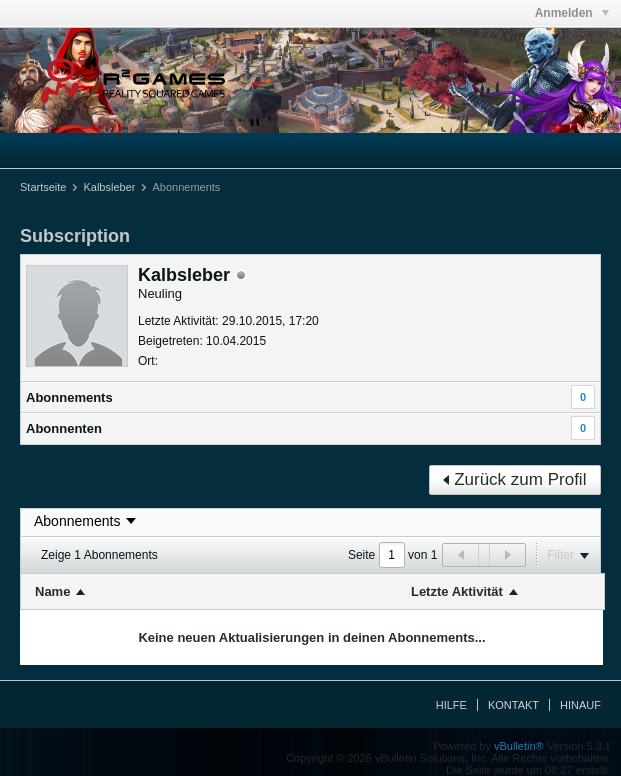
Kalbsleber (109, 187)
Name (52, 591)
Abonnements (69, 397)
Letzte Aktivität (457, 591)
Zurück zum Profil (514, 479)
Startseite (43, 187)
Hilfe (451, 705)
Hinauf (580, 705)
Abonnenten (64, 428)
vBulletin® (519, 746)
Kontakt (513, 705)
